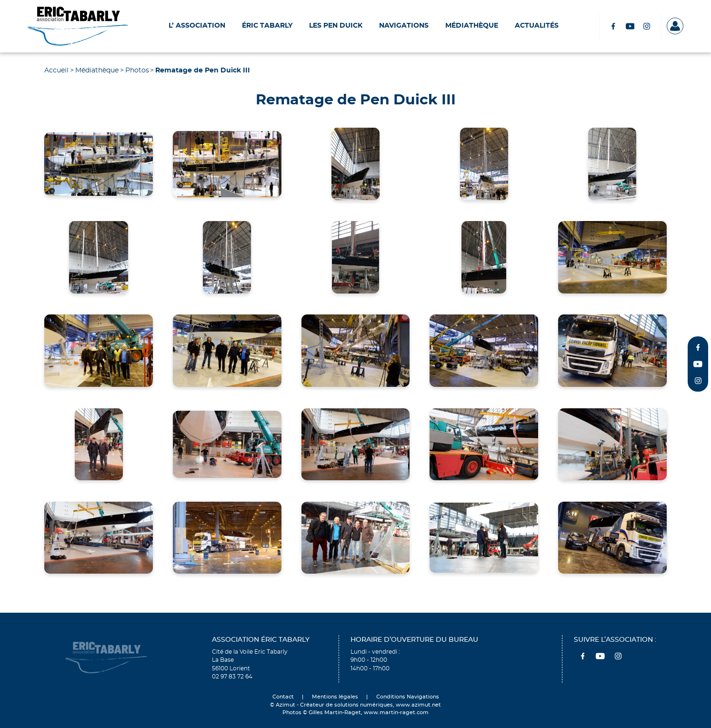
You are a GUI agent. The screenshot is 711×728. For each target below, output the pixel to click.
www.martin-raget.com (396, 713)
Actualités (537, 26)
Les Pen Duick (336, 26)
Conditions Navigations (408, 697)
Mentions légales (335, 697)
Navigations (404, 26)
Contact (283, 697)
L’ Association (197, 26)
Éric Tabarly (267, 26)
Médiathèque (472, 26)
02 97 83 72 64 (232, 677)
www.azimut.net (418, 705)
